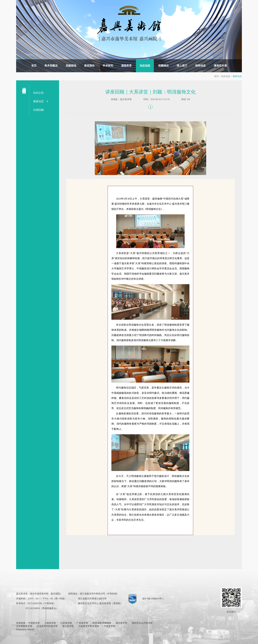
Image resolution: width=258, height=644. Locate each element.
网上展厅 (182, 66)
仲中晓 (125, 279)
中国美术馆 (34, 623)
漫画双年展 (220, 66)
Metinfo (31, 629)
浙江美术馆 (68, 626)
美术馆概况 (51, 66)
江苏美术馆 (66, 623)
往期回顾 (39, 110)
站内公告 (39, 93)
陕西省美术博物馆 (102, 623)
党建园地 (71, 66)
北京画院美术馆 (24, 626)
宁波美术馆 (109, 626)
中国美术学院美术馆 (89, 626)
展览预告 (89, 66)
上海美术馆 (50, 623)
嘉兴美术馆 (126, 99)
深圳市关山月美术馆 (142, 623)
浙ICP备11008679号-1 (153, 599)
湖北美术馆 (121, 623)
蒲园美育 (126, 66)
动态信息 (145, 66)
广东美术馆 (82, 623)
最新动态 (237, 76)
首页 (34, 66)
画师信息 (200, 66)
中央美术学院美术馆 (47, 626)
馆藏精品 (163, 66)
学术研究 (108, 66)
